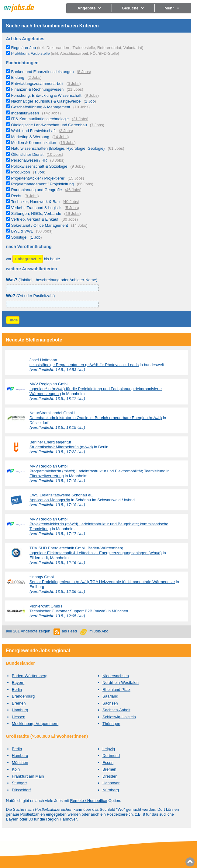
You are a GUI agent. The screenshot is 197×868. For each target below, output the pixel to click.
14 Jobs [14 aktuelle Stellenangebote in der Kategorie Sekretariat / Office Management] (79, 225)
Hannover (111, 783)
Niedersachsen (116, 676)
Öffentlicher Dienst (27, 154)
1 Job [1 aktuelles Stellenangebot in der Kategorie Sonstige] (36, 237)
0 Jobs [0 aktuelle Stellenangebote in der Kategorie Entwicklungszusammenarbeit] (74, 84)
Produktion (20, 172)
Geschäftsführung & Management (40, 107)
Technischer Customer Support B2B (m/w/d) (68, 611)
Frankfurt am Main (28, 776)
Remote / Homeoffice (88, 801)
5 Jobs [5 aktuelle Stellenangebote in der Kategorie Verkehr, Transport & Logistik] (72, 208)
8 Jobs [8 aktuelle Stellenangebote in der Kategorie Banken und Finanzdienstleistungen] (84, 72)
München (20, 763)
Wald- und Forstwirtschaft (33, 131)
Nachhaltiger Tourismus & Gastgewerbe (46, 101)
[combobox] (52, 304)
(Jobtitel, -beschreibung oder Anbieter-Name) (52, 280)
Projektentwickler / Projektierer (38, 178)
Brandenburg (23, 696)
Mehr (172, 8)
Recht (16, 196)
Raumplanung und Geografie (36, 190)
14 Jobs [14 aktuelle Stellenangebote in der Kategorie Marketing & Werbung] (60, 137)
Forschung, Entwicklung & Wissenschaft (46, 95)
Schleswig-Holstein (119, 717)
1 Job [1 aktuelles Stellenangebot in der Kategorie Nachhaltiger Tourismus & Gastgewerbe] (90, 101)
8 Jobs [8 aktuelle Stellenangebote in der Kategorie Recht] (32, 196)
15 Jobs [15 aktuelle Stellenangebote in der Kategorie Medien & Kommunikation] (67, 143)
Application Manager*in (50, 500)
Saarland (110, 696)
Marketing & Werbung (30, 137)
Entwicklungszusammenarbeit (37, 84)
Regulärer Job (77, 48)
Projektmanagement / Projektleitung (42, 184)
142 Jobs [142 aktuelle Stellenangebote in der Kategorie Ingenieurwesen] (52, 113)
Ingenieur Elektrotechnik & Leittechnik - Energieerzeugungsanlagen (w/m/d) (96, 553)
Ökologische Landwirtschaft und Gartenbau (49, 125)
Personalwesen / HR (29, 160)
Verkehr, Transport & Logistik (36, 208)
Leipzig (109, 749)
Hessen (19, 717)
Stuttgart (19, 783)
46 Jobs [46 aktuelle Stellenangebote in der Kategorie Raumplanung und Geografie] (73, 190)
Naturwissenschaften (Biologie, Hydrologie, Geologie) (58, 148)
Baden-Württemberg (30, 676)
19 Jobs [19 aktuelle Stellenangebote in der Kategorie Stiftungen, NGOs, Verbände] (73, 213)
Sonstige (19, 237)
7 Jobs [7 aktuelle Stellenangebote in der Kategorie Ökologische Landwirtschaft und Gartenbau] (97, 125)
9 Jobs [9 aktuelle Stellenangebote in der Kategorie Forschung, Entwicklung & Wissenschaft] (92, 95)
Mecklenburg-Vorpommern (35, 724)
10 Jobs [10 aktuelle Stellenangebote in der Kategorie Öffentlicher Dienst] (55, 154)
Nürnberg (111, 790)
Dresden (110, 776)
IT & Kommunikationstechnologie (40, 119)
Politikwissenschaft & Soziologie (39, 166)
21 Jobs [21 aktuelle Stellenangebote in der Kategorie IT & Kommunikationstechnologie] (80, 119)
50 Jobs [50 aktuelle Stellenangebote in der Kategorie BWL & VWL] (44, 231)
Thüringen (111, 724)
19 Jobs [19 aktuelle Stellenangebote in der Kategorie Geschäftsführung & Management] (81, 107)
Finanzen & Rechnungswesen (37, 89)
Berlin (17, 689)
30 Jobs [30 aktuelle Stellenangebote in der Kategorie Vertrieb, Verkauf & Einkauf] (70, 219)
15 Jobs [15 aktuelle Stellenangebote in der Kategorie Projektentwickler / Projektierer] (76, 178)
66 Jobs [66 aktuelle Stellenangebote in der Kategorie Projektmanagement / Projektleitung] (85, 184)
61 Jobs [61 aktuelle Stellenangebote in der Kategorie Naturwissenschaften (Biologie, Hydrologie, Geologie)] (116, 148)
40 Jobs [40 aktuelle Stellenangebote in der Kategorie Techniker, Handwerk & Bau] (71, 202)
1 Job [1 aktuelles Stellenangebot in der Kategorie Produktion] (39, 172)
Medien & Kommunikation (33, 143)
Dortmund (111, 756)
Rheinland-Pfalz (116, 689)
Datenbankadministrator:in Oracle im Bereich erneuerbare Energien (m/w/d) (96, 418)
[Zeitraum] (28, 259)
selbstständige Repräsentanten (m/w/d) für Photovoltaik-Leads (84, 365)
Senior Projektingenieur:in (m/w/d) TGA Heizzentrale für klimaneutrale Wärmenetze (102, 582)
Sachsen (110, 703)
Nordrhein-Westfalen (121, 682)
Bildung (17, 77)
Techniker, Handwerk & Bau (35, 202)
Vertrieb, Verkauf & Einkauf (35, 219)
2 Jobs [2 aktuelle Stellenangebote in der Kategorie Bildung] (34, 77)
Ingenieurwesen (25, 113)
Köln (16, 769)
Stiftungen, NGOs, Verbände (36, 213)
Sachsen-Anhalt (116, 710)
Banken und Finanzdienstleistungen (42, 72)
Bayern (18, 682)
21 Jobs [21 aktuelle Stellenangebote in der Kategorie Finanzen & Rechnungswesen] (75, 89)
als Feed (69, 631)
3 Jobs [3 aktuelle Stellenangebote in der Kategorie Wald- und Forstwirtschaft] (66, 131)
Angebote (90, 8)
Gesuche (133, 8)
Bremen (19, 703)
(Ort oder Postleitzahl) (31, 296)
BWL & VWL (22, 231)
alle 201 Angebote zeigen (28, 631)
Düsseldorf (21, 790)
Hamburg (20, 710)
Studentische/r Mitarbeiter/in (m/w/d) (61, 447)
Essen (108, 763)
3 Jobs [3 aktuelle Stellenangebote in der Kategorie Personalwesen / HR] (57, 160)
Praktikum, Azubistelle (65, 53)
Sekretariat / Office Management (39, 225)
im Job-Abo (98, 631)
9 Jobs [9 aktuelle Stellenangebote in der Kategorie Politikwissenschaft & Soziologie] (78, 166)
